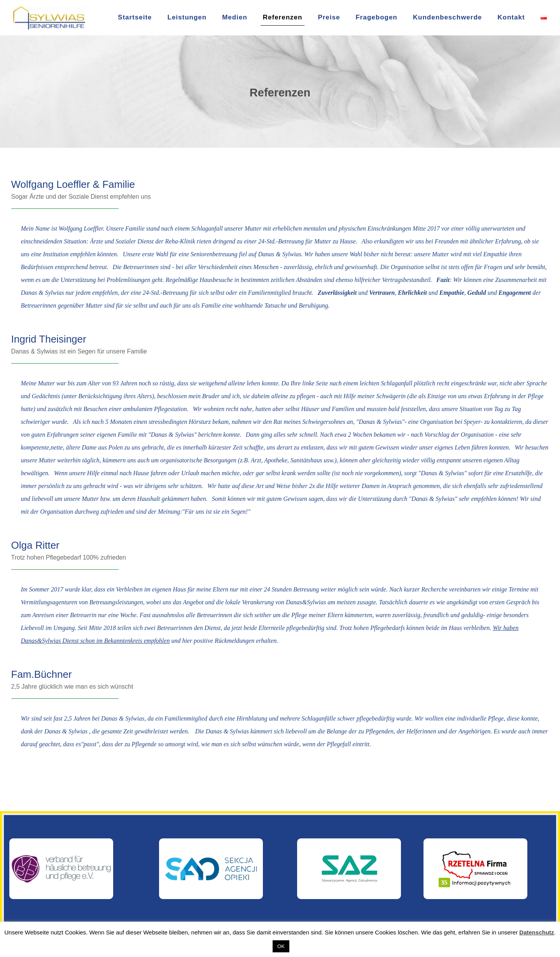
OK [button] (281, 946)
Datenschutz (536, 932)
